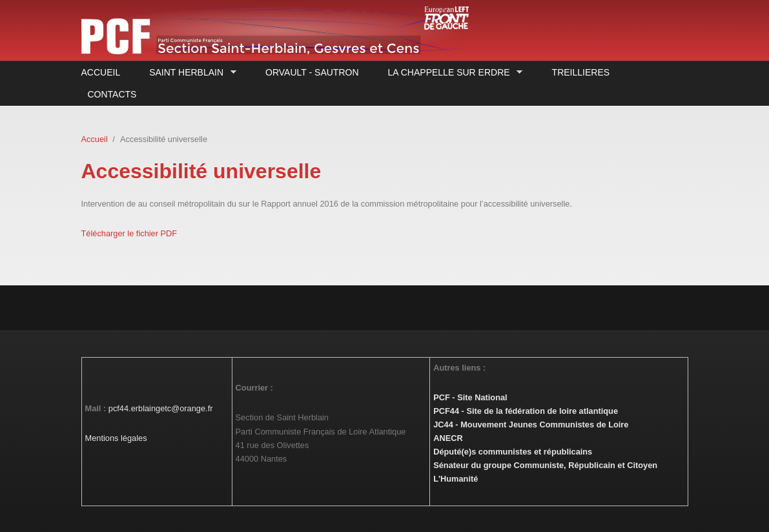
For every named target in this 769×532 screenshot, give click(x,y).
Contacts (112, 94)
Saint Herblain (189, 73)
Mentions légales (116, 438)
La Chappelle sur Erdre (452, 73)
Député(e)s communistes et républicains (513, 452)
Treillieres (581, 72)
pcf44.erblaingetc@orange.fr (161, 408)
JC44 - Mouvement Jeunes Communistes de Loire (531, 425)
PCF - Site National (470, 397)
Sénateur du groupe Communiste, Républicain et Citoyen (545, 465)
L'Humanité (456, 479)
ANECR (448, 438)
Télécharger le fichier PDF (129, 233)
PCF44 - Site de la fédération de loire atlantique (526, 411)
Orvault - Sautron (312, 72)
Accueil (101, 72)
